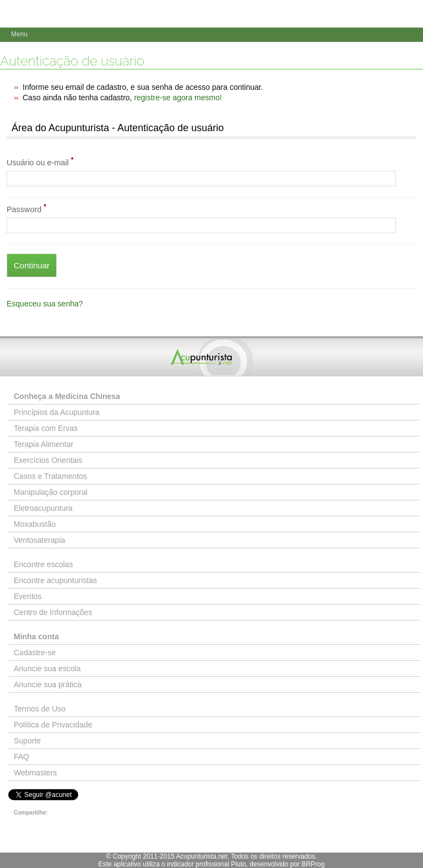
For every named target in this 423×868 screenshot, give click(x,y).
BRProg (313, 864)
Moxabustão (35, 524)
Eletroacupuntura (43, 508)
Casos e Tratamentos (50, 476)
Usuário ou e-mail (40, 161)
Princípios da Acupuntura (57, 412)
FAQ (21, 757)
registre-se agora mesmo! (178, 98)
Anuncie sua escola (47, 668)
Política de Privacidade (53, 725)
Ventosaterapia (39, 540)
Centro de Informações (53, 612)
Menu (19, 34)
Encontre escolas (43, 564)
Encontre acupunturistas (55, 580)
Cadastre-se (35, 653)
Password (26, 208)
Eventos (28, 596)
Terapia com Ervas (46, 428)
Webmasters (35, 773)
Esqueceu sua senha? (45, 304)
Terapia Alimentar (44, 444)
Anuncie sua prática (48, 684)
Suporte (27, 741)
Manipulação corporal (51, 492)
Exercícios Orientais (48, 460)
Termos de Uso (40, 709)
